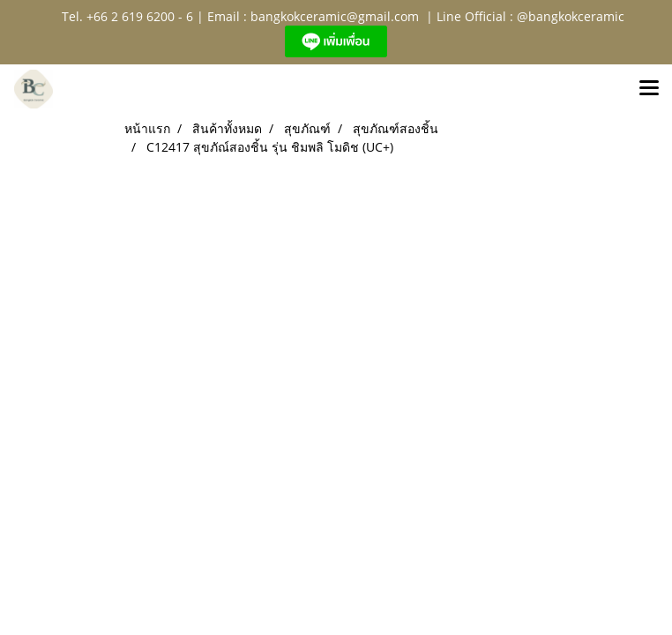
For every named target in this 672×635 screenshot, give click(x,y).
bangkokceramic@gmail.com (335, 16)
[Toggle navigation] (649, 89)
